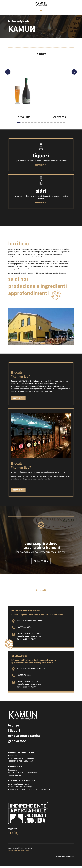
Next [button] (74, 74)
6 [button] (35, 124)
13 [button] (58, 124)
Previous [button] (8, 74)
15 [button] (64, 124)
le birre (14, 727)
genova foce (17, 743)
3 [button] (26, 124)
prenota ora (41, 563)
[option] (23, 100)
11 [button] (51, 124)
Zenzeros (60, 119)
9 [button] (45, 124)
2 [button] (23, 124)
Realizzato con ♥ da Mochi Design (19, 852)
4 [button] (29, 124)
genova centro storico (24, 737)
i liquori (14, 732)
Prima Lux (23, 119)
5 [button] (32, 124)
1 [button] (19, 124)
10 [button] (48, 124)
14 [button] (61, 124)
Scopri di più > (41, 167)
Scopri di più (18, 400)
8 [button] (42, 124)
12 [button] (55, 124)
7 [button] (39, 124)
